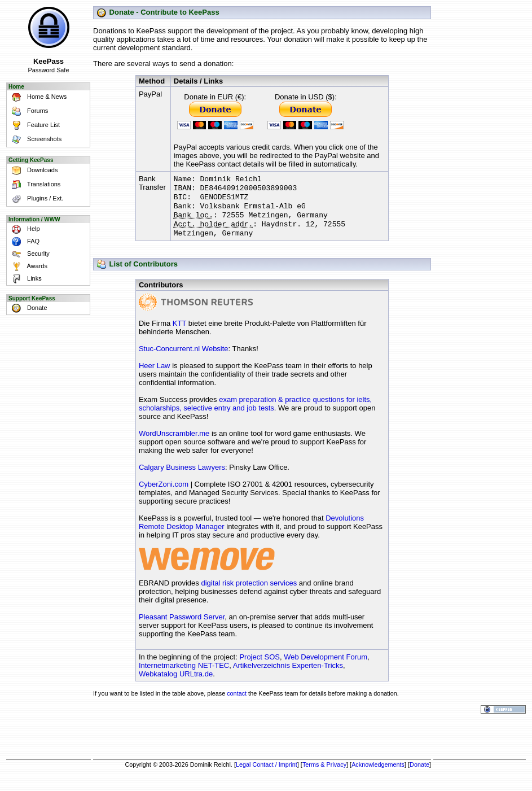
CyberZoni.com (164, 492)
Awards (28, 266)
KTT (179, 331)
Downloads (33, 171)
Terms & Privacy (324, 772)
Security (29, 254)
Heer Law (155, 373)
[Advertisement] (262, 738)
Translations (34, 185)
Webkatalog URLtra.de (176, 682)
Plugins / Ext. (36, 199)
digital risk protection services (249, 591)
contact (237, 701)
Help (24, 229)
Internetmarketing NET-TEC (184, 673)
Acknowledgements (378, 772)
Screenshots (35, 140)
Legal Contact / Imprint (267, 772)
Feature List (34, 126)
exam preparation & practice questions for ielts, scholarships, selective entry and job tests (255, 412)
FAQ (24, 242)
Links (25, 279)
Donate (28, 308)
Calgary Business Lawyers (182, 475)
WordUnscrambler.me (174, 441)
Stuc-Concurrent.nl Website (184, 357)
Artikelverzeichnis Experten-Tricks (288, 673)
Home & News (37, 97)
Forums (28, 112)
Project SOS (260, 665)
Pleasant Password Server (182, 625)
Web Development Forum (326, 665)
